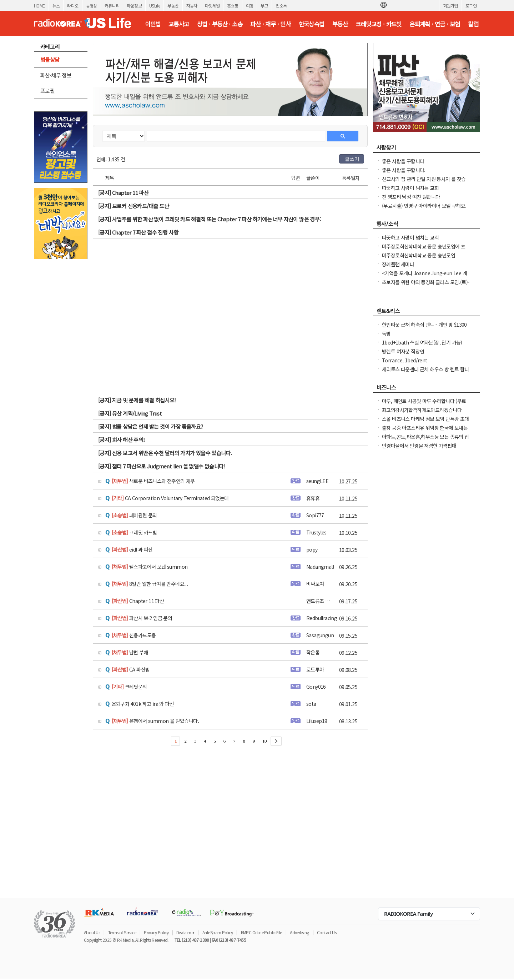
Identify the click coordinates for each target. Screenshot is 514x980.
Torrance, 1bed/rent (405, 360)
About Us (92, 932)
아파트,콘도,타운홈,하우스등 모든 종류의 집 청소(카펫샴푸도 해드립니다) (425, 440)
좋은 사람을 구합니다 (403, 161)
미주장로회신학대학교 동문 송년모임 (419, 255)
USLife (155, 6)
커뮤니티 (112, 6)
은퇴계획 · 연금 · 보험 (435, 24)
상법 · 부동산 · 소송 (220, 24)
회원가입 (450, 6)
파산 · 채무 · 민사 (270, 24)
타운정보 (134, 6)
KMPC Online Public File (261, 932)
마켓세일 (212, 6)
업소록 (281, 6)
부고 (264, 6)
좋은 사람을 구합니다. (404, 170)
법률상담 (50, 59)
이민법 (153, 24)
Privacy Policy (156, 932)
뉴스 (56, 6)
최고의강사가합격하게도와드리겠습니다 (422, 410)
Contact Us (327, 932)
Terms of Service (122, 932)
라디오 (73, 6)
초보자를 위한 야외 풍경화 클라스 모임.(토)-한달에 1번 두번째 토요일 (425, 286)
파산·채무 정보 (56, 75)
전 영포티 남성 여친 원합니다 (411, 197)
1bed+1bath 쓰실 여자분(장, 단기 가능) (422, 342)
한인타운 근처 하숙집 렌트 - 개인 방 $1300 (424, 325)
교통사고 (179, 24)
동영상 (92, 6)
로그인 (471, 6)
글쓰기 (352, 159)
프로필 (47, 91)
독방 (386, 333)
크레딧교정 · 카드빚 (378, 24)
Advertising (299, 932)
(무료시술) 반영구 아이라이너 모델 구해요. (424, 206)
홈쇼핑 (233, 6)
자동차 (192, 6)
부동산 (173, 6)
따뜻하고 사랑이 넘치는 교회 (410, 188)
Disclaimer (185, 932)
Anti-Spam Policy (218, 932)
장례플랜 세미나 (398, 264)
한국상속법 (312, 24)
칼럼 (473, 24)
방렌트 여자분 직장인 (403, 351)
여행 (250, 6)
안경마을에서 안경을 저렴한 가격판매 (419, 446)
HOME (39, 6)
